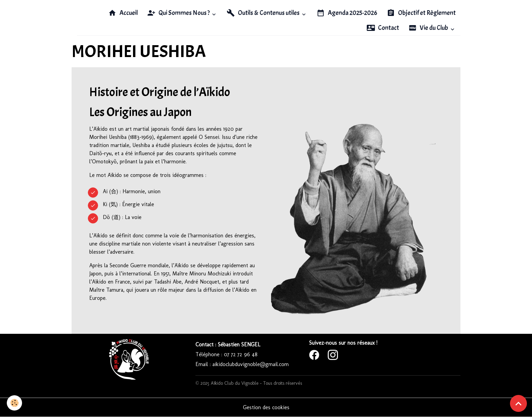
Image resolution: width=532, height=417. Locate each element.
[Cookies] (14, 403)
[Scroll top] (518, 403)
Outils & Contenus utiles (264, 13)
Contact (383, 28)
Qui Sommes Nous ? (179, 13)
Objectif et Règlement (421, 13)
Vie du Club (429, 28)
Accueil (123, 13)
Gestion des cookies (266, 407)
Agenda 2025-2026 (347, 13)
